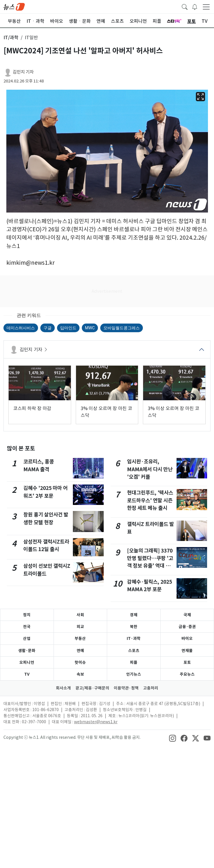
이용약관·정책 (126, 688)
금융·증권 (187, 627)
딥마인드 (68, 328)
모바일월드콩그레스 (122, 328)
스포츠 (134, 651)
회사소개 (63, 688)
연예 (80, 651)
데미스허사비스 (21, 328)
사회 (80, 615)
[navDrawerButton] (206, 7)
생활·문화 (27, 651)
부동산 (80, 638)
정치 (27, 615)
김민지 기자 (23, 72)
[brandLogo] (14, 6)
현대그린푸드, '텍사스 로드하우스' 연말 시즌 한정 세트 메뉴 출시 (150, 500)
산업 (27, 638)
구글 (48, 328)
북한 (134, 627)
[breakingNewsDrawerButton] (195, 6)
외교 (80, 627)
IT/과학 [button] (11, 37)
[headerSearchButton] (185, 6)
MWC (90, 328)
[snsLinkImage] (173, 738)
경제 (134, 615)
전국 (27, 627)
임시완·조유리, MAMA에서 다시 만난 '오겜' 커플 (150, 469)
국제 (187, 615)
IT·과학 (134, 638)
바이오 (187, 638)
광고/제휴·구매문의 (92, 688)
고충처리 (151, 688)
